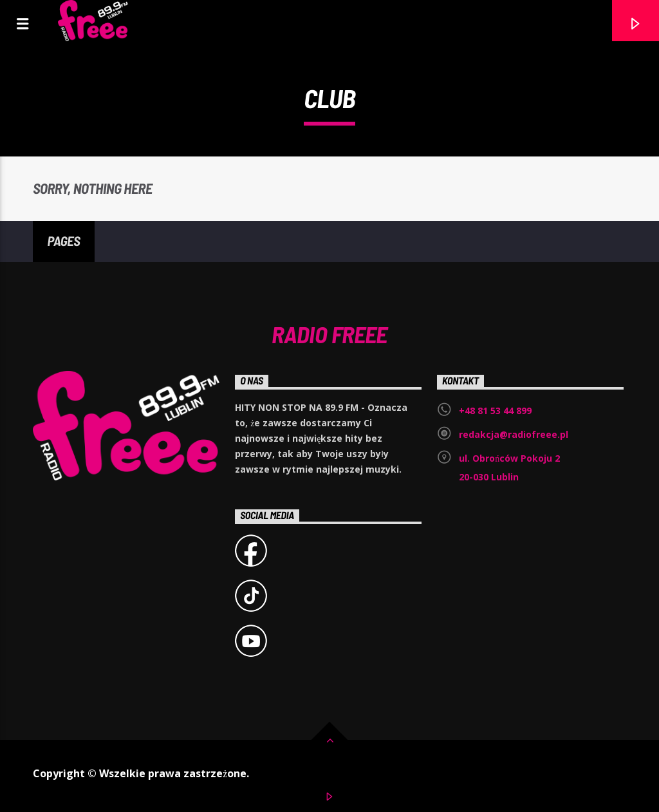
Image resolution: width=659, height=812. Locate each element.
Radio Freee (329, 334)
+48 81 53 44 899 (495, 411)
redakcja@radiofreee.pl (514, 434)
